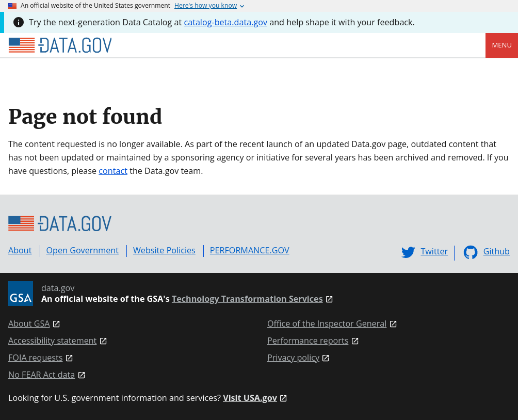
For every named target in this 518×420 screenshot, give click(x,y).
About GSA (29, 324)
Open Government (83, 250)
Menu (502, 45)
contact (113, 171)
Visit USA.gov (250, 398)
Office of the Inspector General (327, 324)
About (20, 250)
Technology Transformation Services (247, 299)
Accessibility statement (52, 341)
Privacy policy (293, 358)
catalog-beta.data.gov (225, 22)
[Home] (60, 45)
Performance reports (308, 341)
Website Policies (164, 250)
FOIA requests (36, 358)
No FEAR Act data (42, 375)
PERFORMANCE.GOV (250, 250)
